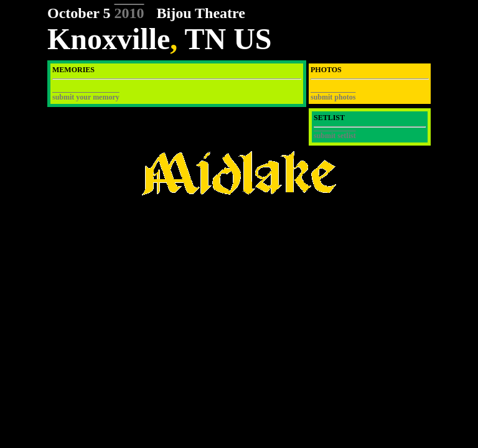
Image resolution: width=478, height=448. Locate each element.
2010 (129, 13)
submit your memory (86, 97)
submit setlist (335, 136)
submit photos (333, 97)
